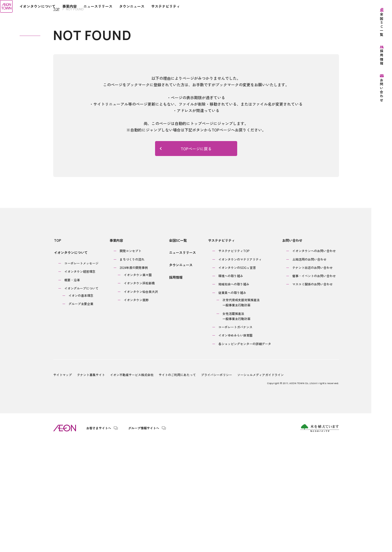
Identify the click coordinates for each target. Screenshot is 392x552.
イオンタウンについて (70, 361)
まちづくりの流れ (133, 367)
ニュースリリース (182, 361)
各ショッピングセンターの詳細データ (244, 452)
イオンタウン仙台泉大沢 (141, 400)
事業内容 (116, 350)
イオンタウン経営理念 (80, 379)
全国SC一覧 (178, 350)
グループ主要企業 (81, 411)
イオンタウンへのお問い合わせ (314, 359)
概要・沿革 (72, 387)
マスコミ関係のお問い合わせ (312, 392)
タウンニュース (181, 373)
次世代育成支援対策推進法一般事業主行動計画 (240, 411)
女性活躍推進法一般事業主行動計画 (236, 424)
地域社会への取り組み (233, 392)
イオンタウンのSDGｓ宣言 (236, 376)
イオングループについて (81, 396)
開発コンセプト (131, 359)
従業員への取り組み (232, 401)
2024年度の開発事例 (134, 376)
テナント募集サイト (91, 483)
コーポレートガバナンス (235, 435)
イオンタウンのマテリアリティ (239, 367)
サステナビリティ (220, 350)
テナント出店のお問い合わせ (312, 376)
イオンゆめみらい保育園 (235, 444)
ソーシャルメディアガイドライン (260, 483)
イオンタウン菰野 (137, 408)
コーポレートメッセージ (81, 371)
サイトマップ (63, 483)
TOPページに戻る (186, 260)
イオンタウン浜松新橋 (140, 391)
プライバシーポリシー (217, 483)
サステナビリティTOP (233, 359)
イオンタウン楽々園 (138, 383)
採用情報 (176, 384)
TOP (56, 120)
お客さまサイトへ (99, 536)
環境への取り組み (230, 384)
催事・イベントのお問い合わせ (314, 384)
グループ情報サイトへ (144, 536)
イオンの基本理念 (81, 403)
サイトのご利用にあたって (177, 483)
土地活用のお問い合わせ (309, 367)
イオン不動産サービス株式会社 (132, 483)
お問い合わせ (291, 350)
